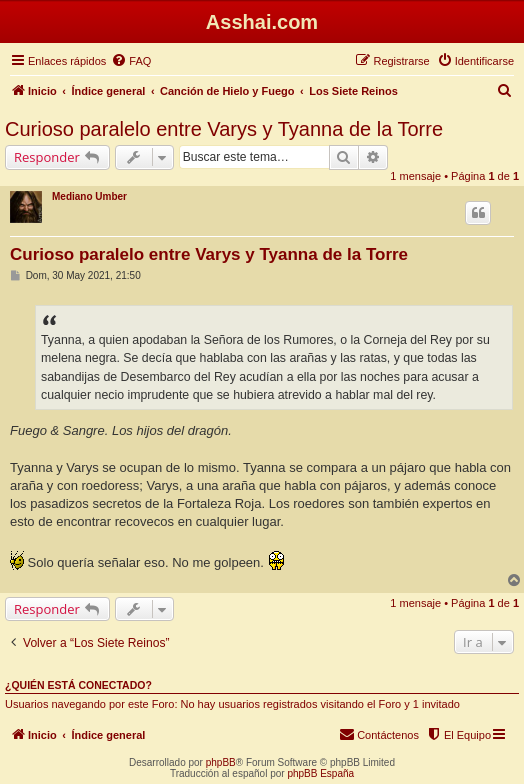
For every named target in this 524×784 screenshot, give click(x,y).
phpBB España (320, 773)
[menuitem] (131, 61)
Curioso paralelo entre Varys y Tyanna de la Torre (224, 129)
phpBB (221, 762)
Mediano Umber (89, 196)
